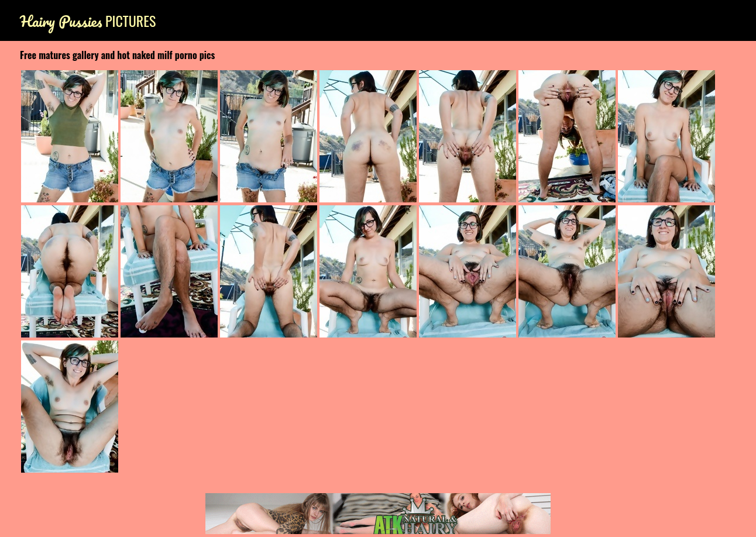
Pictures (88, 21)
